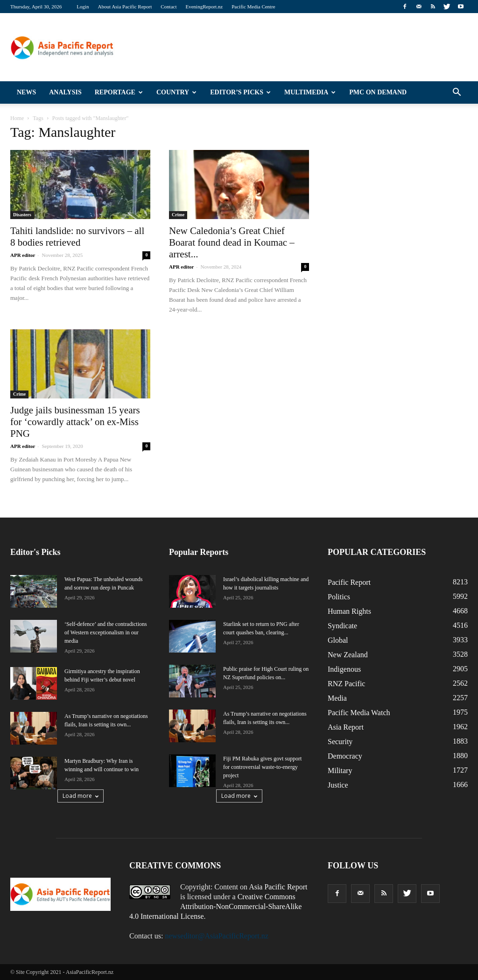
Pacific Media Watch (359, 713)
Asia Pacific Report (278, 887)
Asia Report (346, 727)
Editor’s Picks (240, 92)
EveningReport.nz (204, 7)
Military (340, 771)
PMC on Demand (378, 92)
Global (338, 640)
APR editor (23, 255)
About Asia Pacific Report (125, 7)
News (26, 92)
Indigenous (344, 669)
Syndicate (342, 626)
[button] (457, 92)
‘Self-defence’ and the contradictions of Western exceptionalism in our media (106, 632)
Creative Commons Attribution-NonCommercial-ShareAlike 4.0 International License (215, 906)
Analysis (65, 92)
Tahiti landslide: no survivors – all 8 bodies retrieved (77, 237)
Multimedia (310, 92)
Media (337, 698)
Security (340, 742)
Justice (338, 785)
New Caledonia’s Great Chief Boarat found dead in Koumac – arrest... (232, 242)
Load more (81, 796)
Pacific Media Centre (253, 7)
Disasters (22, 215)
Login (83, 7)
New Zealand (348, 655)
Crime (178, 215)
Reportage (119, 92)
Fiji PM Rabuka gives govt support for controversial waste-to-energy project (262, 767)
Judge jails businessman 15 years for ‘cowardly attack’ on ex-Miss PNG (75, 422)
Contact (169, 7)
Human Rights (349, 611)
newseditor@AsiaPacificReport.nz (216, 936)
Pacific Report (349, 582)
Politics (339, 597)
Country (176, 92)
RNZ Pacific (346, 684)
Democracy (345, 756)
